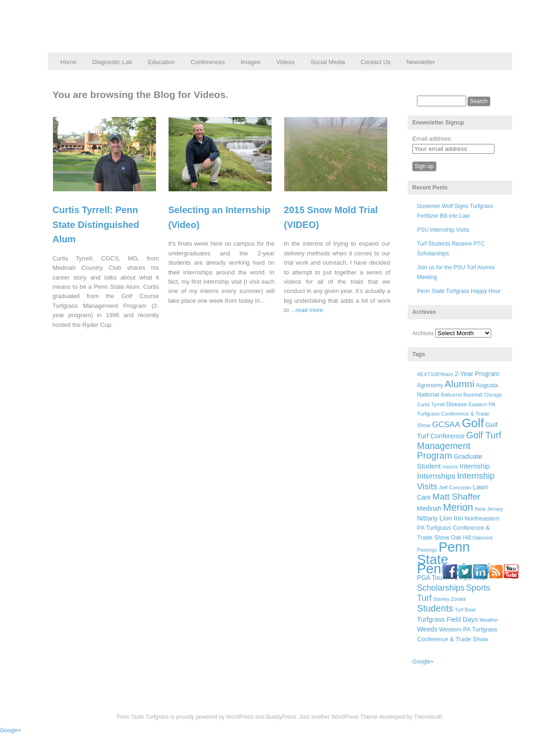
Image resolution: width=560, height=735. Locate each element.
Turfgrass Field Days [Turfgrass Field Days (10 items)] (447, 619)
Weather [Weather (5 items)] (488, 620)
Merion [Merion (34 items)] (458, 507)
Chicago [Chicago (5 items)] (493, 395)
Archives (423, 333)
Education (162, 62)
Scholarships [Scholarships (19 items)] (441, 588)
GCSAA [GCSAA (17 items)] (446, 424)
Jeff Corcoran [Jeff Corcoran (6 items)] (455, 487)
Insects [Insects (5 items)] (450, 467)
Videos (286, 62)
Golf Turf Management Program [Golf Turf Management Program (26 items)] (459, 445)
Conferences (208, 62)
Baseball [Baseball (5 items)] (473, 395)
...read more (307, 310)
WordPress (240, 717)
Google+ (423, 662)
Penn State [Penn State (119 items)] (443, 553)
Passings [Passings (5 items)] (427, 550)
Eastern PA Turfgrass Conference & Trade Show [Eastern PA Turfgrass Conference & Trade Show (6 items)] (456, 415)
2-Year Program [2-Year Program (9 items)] (477, 374)
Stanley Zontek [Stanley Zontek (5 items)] (450, 599)
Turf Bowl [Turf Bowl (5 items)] (465, 610)
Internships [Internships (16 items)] (436, 476)
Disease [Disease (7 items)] (457, 404)
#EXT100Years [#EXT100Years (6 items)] (435, 374)
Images (251, 62)
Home (68, 62)
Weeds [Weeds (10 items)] (427, 629)
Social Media (327, 62)
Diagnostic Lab (112, 62)
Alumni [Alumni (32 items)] (460, 384)
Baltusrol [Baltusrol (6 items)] (451, 394)
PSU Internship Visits (443, 230)
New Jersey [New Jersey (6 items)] (489, 509)
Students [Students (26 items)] (435, 608)
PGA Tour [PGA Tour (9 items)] (430, 578)
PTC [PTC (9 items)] (452, 578)
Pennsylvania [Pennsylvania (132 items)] (457, 569)
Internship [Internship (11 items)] (475, 466)
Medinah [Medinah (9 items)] (429, 509)
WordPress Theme (355, 717)
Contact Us (376, 62)
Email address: (432, 139)
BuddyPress (281, 717)
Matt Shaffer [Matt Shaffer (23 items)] (456, 497)
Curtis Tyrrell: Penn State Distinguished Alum (96, 224)
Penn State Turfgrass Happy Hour (459, 291)
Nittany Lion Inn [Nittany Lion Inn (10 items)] (440, 518)
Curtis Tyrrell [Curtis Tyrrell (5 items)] (431, 404)
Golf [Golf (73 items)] (473, 423)
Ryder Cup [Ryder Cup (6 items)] (473, 578)
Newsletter (420, 62)
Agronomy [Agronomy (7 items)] (430, 385)
